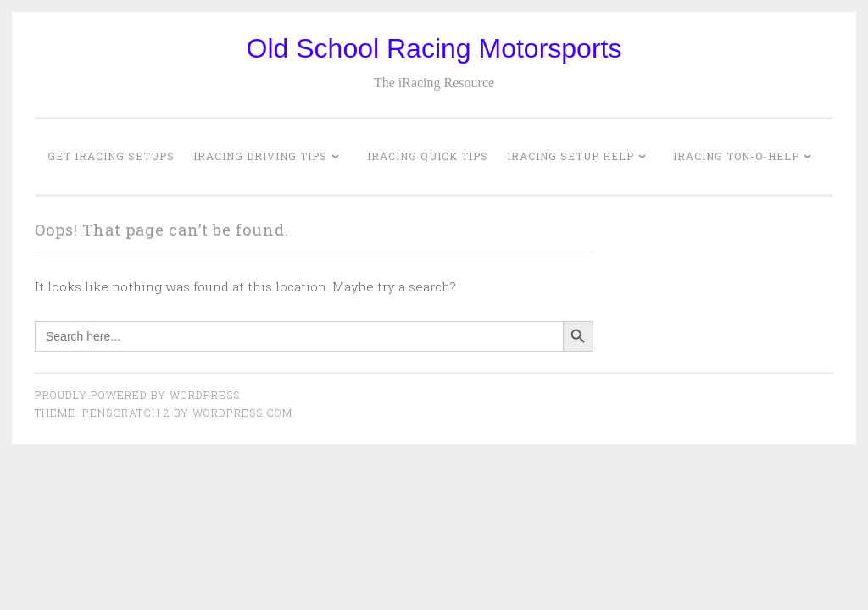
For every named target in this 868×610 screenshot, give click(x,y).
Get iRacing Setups (111, 156)
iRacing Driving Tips (260, 156)
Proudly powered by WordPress (137, 395)
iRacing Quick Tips (428, 156)
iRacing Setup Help (570, 156)
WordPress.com (242, 413)
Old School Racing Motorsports (434, 48)
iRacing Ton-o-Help (736, 156)
